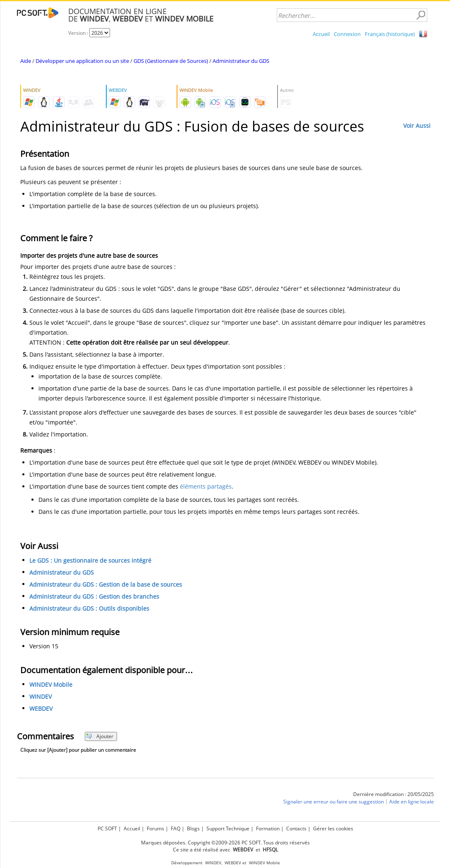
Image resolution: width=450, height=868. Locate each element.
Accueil (321, 34)
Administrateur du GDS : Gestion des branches (94, 596)
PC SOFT (107, 828)
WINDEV (41, 697)
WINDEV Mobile (51, 685)
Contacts (296, 828)
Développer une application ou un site (82, 61)
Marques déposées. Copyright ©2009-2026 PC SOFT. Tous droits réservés (225, 843)
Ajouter (99, 736)
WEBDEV (41, 709)
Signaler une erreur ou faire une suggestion (334, 802)
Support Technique (228, 828)
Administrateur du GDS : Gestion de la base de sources (106, 584)
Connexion (347, 34)
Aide (26, 61)
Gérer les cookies (333, 828)
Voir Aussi (417, 126)
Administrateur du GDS (241, 61)
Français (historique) (390, 34)
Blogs (193, 828)
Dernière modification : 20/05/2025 (394, 794)
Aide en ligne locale (412, 802)
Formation (268, 828)
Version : (79, 33)
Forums (156, 828)
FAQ (176, 828)
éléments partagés (206, 486)
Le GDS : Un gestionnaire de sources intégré (90, 560)
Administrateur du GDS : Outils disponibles (89, 608)
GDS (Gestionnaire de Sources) (171, 61)
